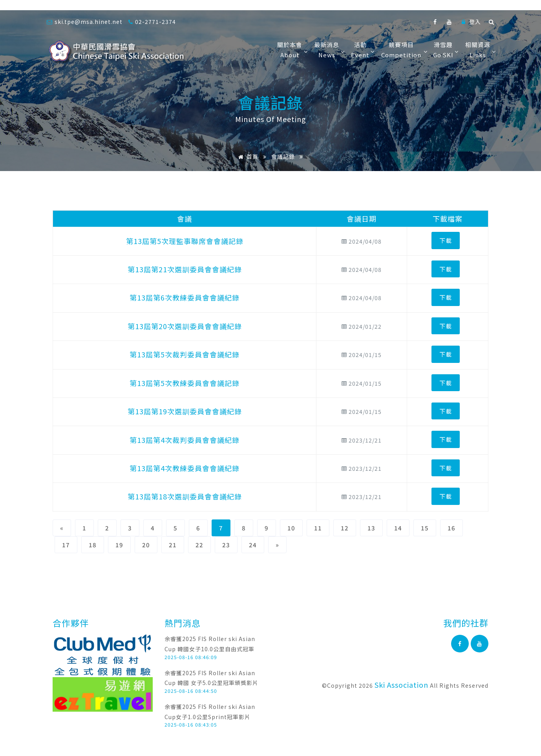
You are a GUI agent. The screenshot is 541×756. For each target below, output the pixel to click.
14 (398, 528)
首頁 (247, 157)
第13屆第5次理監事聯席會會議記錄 (185, 241)
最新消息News (329, 50)
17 (66, 545)
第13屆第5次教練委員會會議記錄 (185, 383)
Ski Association (401, 685)
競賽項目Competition (403, 50)
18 (93, 545)
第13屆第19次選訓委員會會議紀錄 (185, 411)
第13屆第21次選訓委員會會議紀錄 (185, 269)
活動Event (362, 50)
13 (371, 528)
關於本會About (292, 50)
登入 (471, 22)
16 (451, 528)
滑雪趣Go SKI (445, 50)
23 (226, 545)
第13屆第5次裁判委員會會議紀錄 (185, 354)
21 (173, 545)
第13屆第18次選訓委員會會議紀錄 (185, 496)
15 (425, 528)
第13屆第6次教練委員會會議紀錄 (185, 297)
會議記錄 (283, 157)
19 (119, 545)
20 (146, 545)
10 (291, 528)
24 (253, 545)
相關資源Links (480, 50)
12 (345, 528)
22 (199, 545)
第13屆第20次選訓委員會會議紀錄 (185, 326)
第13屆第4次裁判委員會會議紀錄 (185, 440)
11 (318, 528)
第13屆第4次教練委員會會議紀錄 (185, 468)
